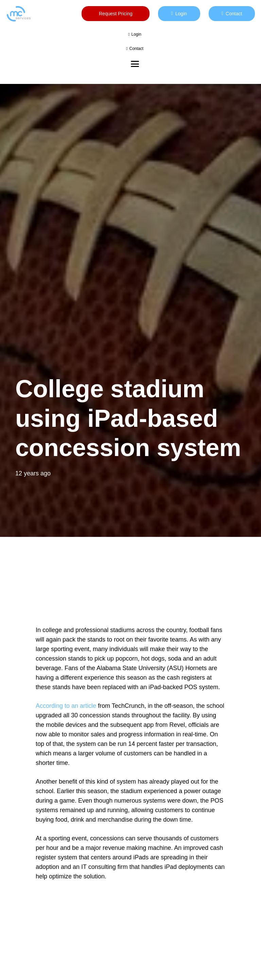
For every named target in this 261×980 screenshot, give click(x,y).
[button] (135, 64)
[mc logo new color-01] (19, 14)
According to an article (66, 706)
